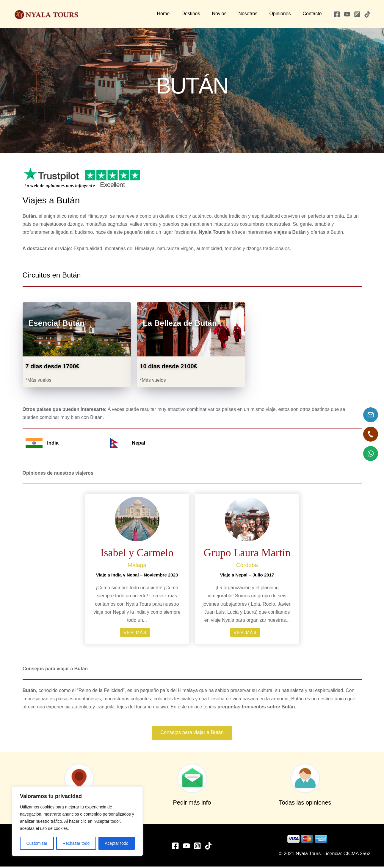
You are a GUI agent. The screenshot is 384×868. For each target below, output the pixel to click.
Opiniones (283, 14)
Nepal (139, 443)
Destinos (201, 14)
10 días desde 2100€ (168, 366)
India (53, 443)
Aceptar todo (116, 843)
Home (177, 14)
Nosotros (254, 14)
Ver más (135, 632)
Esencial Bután (61, 323)
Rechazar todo (76, 843)
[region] (77, 821)
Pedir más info (192, 804)
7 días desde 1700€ (52, 366)
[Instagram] (357, 14)
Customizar (37, 843)
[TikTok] (367, 14)
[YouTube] (347, 14)
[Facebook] (337, 14)
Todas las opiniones (305, 804)
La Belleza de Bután (185, 323)
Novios (227, 14)
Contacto (313, 14)
